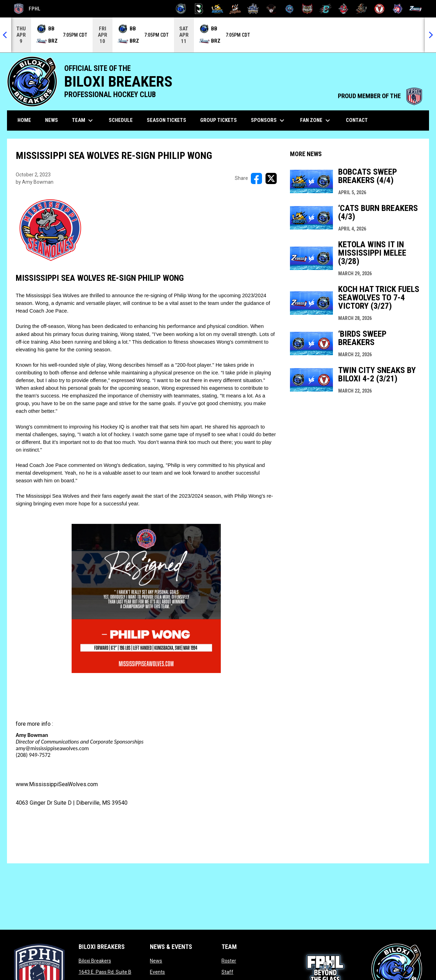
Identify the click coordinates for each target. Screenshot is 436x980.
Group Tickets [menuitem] (219, 120)
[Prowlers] (307, 9)
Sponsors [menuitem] (268, 120)
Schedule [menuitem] (121, 120)
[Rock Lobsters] (344, 9)
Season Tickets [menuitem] (166, 120)
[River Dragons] (325, 9)
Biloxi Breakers (95, 961)
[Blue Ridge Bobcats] (217, 9)
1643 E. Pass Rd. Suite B (105, 972)
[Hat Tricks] (235, 9)
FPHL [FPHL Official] (27, 9)
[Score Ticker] (218, 35)
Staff (227, 972)
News (156, 961)
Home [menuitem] (24, 120)
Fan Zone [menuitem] (316, 120)
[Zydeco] (416, 9)
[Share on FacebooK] (256, 178)
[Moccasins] (271, 9)
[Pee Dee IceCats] (289, 9)
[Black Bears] (199, 9)
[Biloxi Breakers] (181, 9)
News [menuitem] (52, 120)
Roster (229, 961)
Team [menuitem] (83, 120)
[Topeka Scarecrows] (361, 9)
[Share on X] (271, 178)
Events (157, 972)
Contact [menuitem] (357, 120)
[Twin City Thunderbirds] (380, 9)
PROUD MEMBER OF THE (380, 96)
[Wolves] (398, 9)
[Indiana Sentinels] (253, 9)
